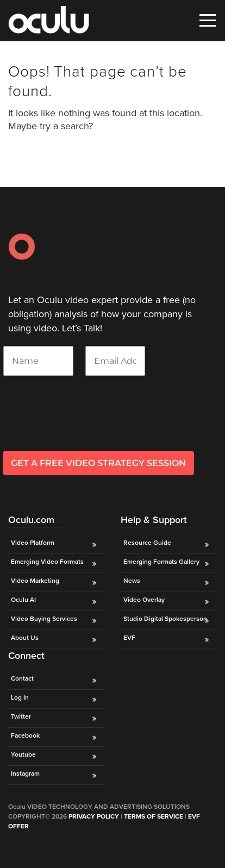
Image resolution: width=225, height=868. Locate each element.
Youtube (23, 754)
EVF (129, 638)
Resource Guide (147, 543)
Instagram (25, 773)
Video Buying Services (44, 619)
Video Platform (33, 543)
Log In (20, 697)
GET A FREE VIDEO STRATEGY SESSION (98, 463)
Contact (22, 678)
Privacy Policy (94, 816)
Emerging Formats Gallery (161, 562)
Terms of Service (154, 816)
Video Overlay (145, 600)
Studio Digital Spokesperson (165, 619)
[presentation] (85, 427)
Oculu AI (23, 600)
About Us (25, 638)
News (132, 581)
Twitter (21, 716)
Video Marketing (35, 581)
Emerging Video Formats (47, 562)
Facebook (25, 735)
